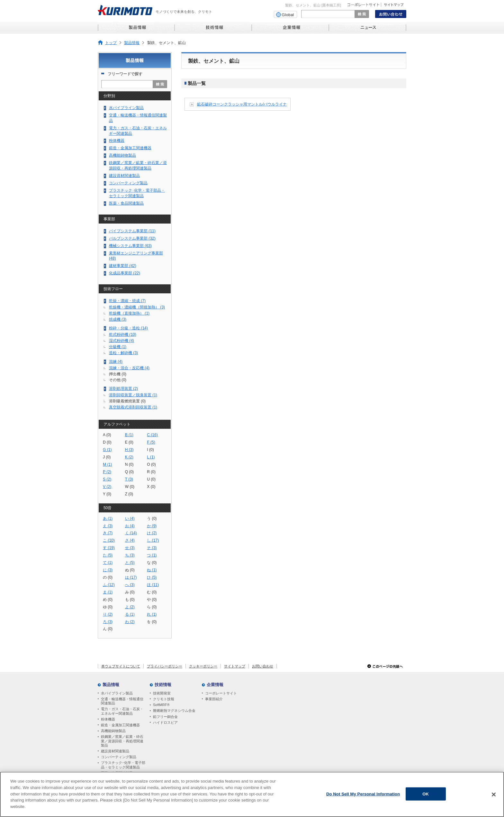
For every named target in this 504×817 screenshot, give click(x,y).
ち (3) (130, 555)
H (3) (129, 450)
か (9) (152, 526)
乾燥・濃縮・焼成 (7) (127, 301)
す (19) (109, 548)
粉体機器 (117, 141)
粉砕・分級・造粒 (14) (128, 328)
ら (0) (152, 607)
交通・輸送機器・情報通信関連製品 (138, 118)
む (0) (152, 592)
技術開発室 (162, 693)
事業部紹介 (214, 699)
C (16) (152, 435)
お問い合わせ (263, 666)
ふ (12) (109, 585)
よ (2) (130, 607)
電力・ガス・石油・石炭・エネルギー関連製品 (138, 131)
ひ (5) (152, 577)
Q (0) (130, 472)
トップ (111, 43)
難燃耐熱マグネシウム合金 (174, 711)
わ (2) (130, 622)
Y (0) (107, 494)
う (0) (152, 519)
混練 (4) (116, 362)
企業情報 (215, 685)
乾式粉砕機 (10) (123, 335)
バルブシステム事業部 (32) (132, 238)
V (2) (107, 487)
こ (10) (109, 540)
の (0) (108, 577)
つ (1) (152, 555)
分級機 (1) (118, 347)
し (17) (153, 540)
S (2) (107, 479)
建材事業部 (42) (123, 266)
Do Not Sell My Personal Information (363, 796)
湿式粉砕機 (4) (122, 341)
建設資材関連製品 (124, 176)
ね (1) (152, 570)
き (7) (108, 533)
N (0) (129, 464)
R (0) (151, 472)
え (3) (108, 526)
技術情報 (163, 685)
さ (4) (130, 540)
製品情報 (132, 43)
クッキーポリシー (203, 666)
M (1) (107, 464)
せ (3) (130, 548)
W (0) (130, 487)
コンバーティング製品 (128, 183)
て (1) (108, 563)
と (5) (130, 563)
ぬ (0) (130, 570)
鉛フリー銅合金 (165, 717)
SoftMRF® (161, 705)
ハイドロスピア (165, 722)
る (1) (130, 614)
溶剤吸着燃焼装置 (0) (127, 401)
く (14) (131, 533)
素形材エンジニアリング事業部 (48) (136, 256)
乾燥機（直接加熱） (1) (129, 313)
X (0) (151, 487)
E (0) (129, 442)
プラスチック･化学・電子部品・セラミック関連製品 (137, 193)
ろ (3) (108, 622)
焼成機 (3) (118, 319)
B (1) (129, 435)
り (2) (108, 614)
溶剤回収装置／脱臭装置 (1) (133, 395)
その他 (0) (118, 380)
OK (426, 796)
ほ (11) (153, 585)
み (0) (130, 592)
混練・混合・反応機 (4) (129, 368)
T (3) (129, 479)
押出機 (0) (118, 374)
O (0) (151, 464)
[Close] (494, 797)
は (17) (131, 577)
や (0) (152, 600)
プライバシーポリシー (165, 666)
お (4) (130, 526)
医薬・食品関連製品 (126, 203)
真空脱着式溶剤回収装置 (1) (133, 407)
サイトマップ (235, 666)
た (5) (108, 555)
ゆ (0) (108, 607)
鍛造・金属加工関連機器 (130, 148)
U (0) (151, 479)
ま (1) (108, 592)
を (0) (152, 622)
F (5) (151, 442)
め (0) (108, 600)
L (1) (151, 457)
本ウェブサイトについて (121, 666)
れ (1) (152, 614)
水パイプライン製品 (126, 108)
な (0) (152, 563)
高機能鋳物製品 (122, 155)
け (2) (152, 533)
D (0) (107, 442)
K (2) (129, 457)
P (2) (107, 472)
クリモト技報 (164, 699)
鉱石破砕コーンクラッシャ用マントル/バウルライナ (242, 104)
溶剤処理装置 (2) (123, 389)
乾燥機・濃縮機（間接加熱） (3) (137, 307)
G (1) (107, 450)
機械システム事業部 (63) (130, 246)
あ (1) (108, 519)
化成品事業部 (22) (125, 273)
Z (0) (129, 494)
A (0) (107, 435)
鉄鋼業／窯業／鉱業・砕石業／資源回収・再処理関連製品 (138, 165)
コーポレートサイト (221, 693)
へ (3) (130, 585)
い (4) (130, 519)
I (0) (150, 450)
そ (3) (152, 548)
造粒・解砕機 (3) (123, 353)
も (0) (130, 600)
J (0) (107, 457)
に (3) (108, 570)
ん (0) (108, 629)
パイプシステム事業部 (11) (132, 231)
